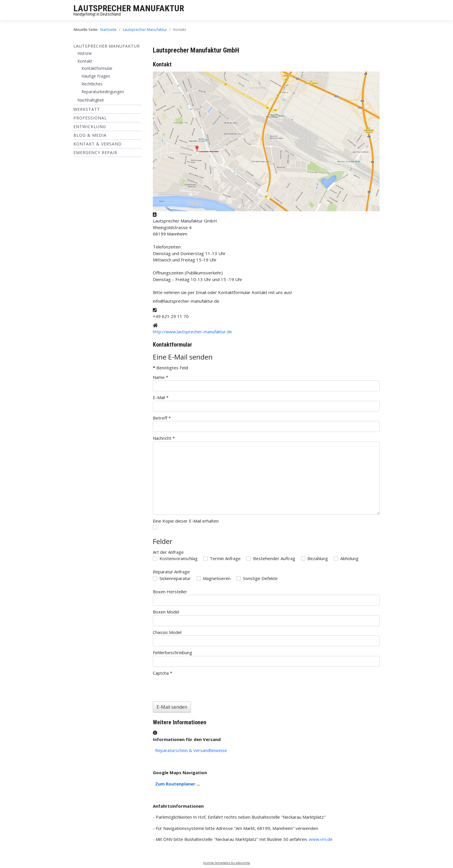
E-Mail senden (172, 707)
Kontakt (85, 61)
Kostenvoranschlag (179, 558)
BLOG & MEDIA (90, 135)
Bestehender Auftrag (274, 558)
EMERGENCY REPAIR (95, 153)
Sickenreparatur (175, 578)
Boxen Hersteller (170, 592)
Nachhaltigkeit (91, 100)
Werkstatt (87, 109)
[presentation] (197, 687)
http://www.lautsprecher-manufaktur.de (192, 332)
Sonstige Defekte (260, 578)
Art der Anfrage (168, 552)
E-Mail (161, 397)
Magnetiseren (217, 578)
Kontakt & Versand (98, 144)
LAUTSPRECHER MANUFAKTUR (129, 8)
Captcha (163, 673)
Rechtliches (92, 84)
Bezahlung (318, 558)
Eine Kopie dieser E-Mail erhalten (186, 521)
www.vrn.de (321, 839)
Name (160, 377)
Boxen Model (166, 612)
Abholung (349, 558)
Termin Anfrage (225, 558)
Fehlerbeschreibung (172, 652)
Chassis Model (167, 632)
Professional (90, 118)
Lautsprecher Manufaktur (107, 46)
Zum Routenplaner (175, 784)
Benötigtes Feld (170, 368)
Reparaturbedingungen (103, 92)
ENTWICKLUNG (90, 127)
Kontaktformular (97, 68)
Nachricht (164, 438)
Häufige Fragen (96, 76)
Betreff (162, 418)
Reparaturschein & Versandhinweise (191, 750)
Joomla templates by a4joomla (226, 863)
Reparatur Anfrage (171, 572)
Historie (85, 53)
